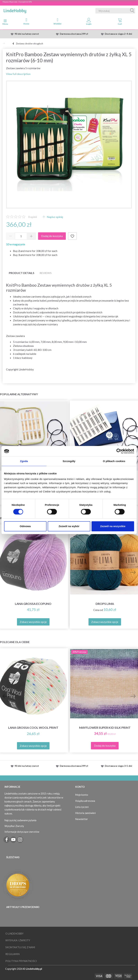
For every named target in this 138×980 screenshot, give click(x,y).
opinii (33, 217)
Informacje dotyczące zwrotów (22, 832)
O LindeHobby (14, 934)
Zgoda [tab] (24, 461)
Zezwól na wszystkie (113, 526)
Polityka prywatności (21, 961)
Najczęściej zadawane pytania (20, 820)
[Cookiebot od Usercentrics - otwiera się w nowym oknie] (119, 451)
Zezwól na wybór (69, 526)
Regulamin (12, 954)
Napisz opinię (55, 217)
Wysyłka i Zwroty (14, 826)
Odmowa (25, 526)
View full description (18, 74)
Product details (22, 273)
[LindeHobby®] (15, 10)
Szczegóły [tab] (69, 461)
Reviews (46, 273)
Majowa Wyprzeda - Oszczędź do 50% (17, 2)
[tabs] (120, 22)
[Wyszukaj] (132, 11)
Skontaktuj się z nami (20, 947)
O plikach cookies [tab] (114, 461)
